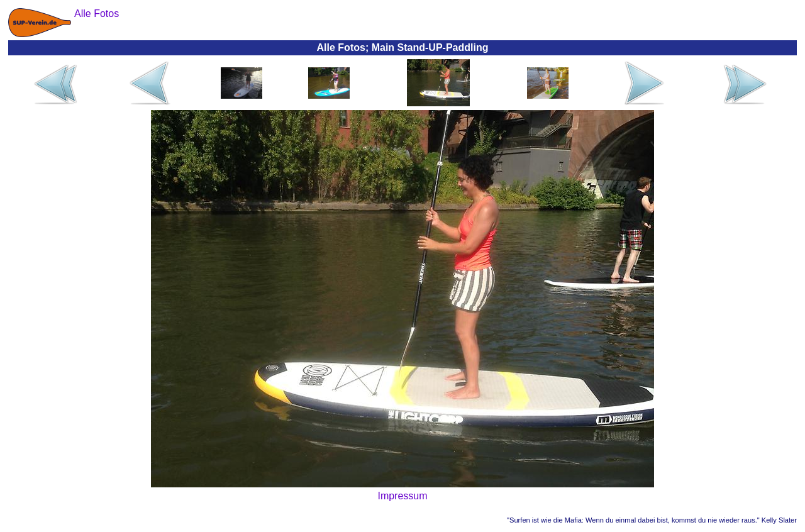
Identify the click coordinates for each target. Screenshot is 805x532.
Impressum (402, 496)
